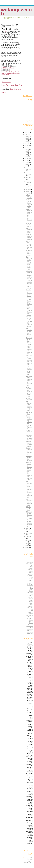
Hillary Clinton (5, 74)
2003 (26, 548)
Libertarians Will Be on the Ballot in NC (29, 302)
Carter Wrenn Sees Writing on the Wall (29, 204)
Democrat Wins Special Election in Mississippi (29, 381)
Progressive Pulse (30, 607)
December (29, 169)
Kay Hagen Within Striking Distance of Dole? (29, 406)
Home (12, 85)
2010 (26, 162)
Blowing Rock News (30, 571)
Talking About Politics (30, 623)
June (28, 191)
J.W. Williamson (29, 858)
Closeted (29, 326)
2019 (26, 145)
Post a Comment (6, 82)
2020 (26, 144)
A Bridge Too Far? (29, 508)
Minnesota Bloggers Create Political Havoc (29, 275)
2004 (26, 546)
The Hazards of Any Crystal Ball (29, 502)
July (28, 189)
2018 (26, 147)
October (29, 178)
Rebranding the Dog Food (29, 340)
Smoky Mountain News (30, 618)
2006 (26, 542)
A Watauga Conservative (29, 563)
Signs (28, 472)
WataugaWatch (16, 12)
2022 (26, 140)
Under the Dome (30, 627)
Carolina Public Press (30, 577)
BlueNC (30, 574)
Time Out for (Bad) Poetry (29, 253)
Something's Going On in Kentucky (29, 245)
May (28, 193)
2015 (26, 153)
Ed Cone (30, 583)
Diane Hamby (9, 72)
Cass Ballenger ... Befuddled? (29, 477)
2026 (26, 132)
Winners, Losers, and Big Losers (29, 444)
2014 (26, 155)
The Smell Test (29, 413)
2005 (26, 544)
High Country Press (30, 589)
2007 (26, 540)
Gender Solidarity (29, 432)
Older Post (18, 85)
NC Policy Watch (30, 599)
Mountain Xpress (30, 596)
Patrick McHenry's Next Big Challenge (29, 420)
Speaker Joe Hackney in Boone (29, 293)
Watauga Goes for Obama (29, 458)
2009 (26, 164)
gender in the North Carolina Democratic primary (11, 72)
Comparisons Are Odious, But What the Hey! (29, 284)
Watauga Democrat (30, 630)
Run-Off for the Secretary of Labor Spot (29, 370)
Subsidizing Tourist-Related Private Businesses (29, 360)
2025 (26, 134)
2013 (26, 157)
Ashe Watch (31, 567)
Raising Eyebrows (29, 427)
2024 (26, 136)
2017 (26, 149)
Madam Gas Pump (29, 225)
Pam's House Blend (31, 603)
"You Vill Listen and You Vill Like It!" (29, 320)
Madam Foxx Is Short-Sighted (29, 237)
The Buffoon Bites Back (29, 230)
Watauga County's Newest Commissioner (29, 466)
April (28, 528)
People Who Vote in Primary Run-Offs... (29, 311)
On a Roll (29, 344)
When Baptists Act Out (29, 196)
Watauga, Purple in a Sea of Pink (29, 437)
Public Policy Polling (30, 611)
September (29, 183)
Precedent (29, 325)
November (29, 174)
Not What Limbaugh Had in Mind (29, 521)
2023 (26, 138)
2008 (26, 166)
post (6, 31)
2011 (26, 160)
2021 (26, 142)
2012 (26, 158)
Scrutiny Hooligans (29, 614)
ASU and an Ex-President (29, 514)
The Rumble (29, 482)
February (29, 533)
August (29, 186)
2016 (26, 151)
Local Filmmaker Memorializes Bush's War (29, 392)
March (28, 530)
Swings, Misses (29, 399)
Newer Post (5, 85)
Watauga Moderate (30, 633)
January (29, 537)
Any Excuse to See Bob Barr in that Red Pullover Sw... (29, 263)
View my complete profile (28, 862)
